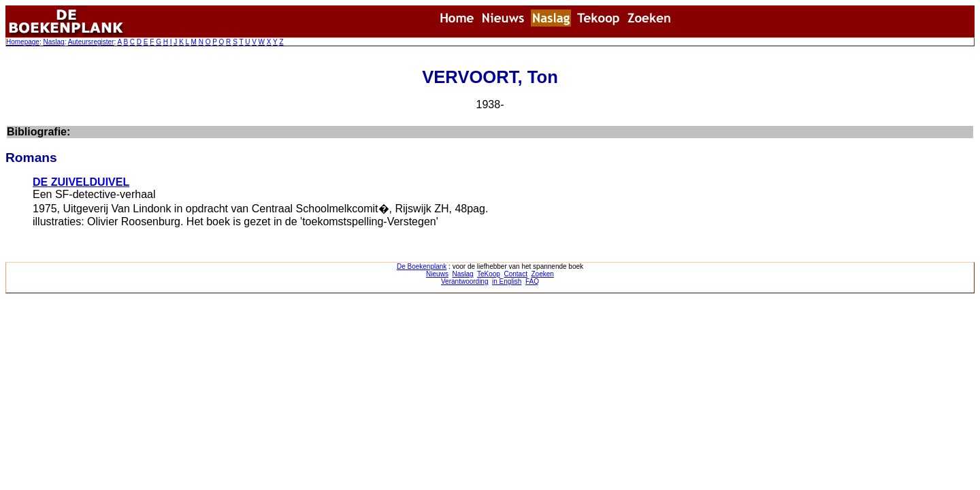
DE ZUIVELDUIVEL (81, 182)
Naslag (53, 42)
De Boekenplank (422, 266)
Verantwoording (465, 281)
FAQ (532, 281)
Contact (515, 274)
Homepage (23, 42)
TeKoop (489, 274)
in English (507, 281)
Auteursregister (91, 42)
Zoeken (543, 274)
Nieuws (437, 274)
